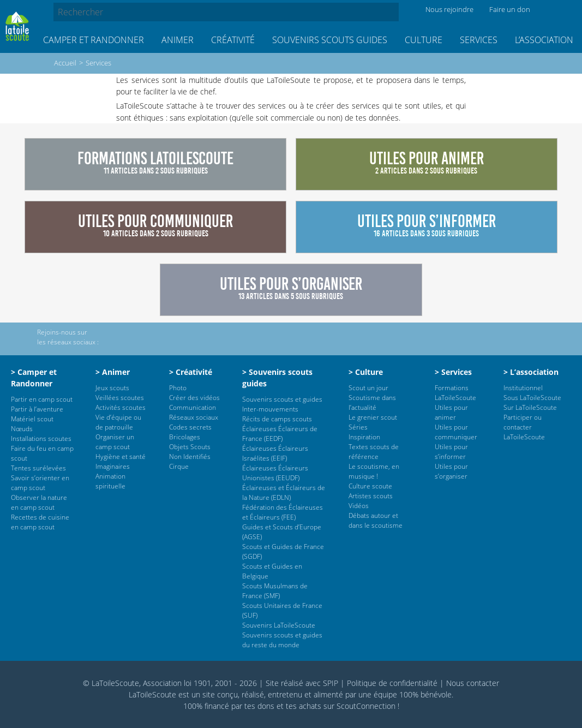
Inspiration (364, 437)
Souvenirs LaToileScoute (279, 625)
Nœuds (22, 429)
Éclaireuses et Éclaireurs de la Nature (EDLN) (284, 493)
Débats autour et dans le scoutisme (376, 520)
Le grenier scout (373, 417)
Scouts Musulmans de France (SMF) (275, 591)
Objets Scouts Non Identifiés (190, 452)
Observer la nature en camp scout (39, 502)
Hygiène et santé (121, 457)
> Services (453, 372)
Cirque (179, 466)
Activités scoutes (121, 407)
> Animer (113, 372)
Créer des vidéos (194, 398)
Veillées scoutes (120, 398)
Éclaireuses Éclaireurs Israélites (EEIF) (275, 453)
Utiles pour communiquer (456, 432)
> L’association (531, 372)
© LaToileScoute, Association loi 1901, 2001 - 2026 (170, 683)
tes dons (259, 706)
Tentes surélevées (38, 468)
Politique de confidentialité (392, 683)
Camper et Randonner (94, 40)
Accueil (65, 63)
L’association (544, 40)
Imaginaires (113, 466)
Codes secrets (190, 427)
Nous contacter (473, 683)
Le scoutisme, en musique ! (374, 471)
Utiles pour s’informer (451, 452)
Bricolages (185, 437)
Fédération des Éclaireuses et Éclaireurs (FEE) (283, 512)
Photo (178, 388)
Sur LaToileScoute (530, 407)
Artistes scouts (371, 496)
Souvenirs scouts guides (330, 40)
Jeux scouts (112, 388)
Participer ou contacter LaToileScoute (524, 427)
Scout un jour (368, 388)
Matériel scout (32, 419)
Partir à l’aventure (37, 409)
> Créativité (191, 372)
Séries (358, 427)
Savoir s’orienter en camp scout (40, 483)
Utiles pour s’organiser (451, 471)
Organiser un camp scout (115, 442)
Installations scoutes (41, 438)
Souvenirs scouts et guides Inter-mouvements (282, 404)
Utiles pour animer (451, 412)
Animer (178, 40)
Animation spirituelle (110, 481)
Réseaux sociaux (194, 417)
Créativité (233, 40)
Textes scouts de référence (374, 452)
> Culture (366, 372)
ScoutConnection (366, 706)
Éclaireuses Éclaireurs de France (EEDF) (280, 434)
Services (479, 40)
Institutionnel (523, 388)
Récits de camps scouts (277, 419)
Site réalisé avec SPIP (302, 683)
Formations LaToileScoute (455, 393)
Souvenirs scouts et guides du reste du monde (282, 640)
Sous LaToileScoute (532, 398)
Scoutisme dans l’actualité (372, 402)
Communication (193, 407)
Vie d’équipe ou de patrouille (118, 422)
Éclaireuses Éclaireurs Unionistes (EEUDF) (275, 473)
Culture (424, 40)
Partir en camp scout (42, 399)
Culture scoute (370, 486)
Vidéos (359, 506)
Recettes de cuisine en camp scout (40, 522)
